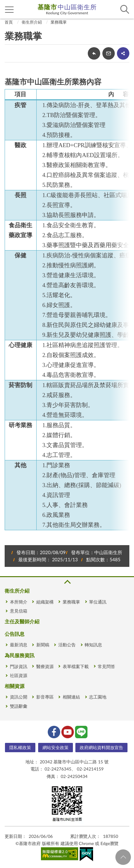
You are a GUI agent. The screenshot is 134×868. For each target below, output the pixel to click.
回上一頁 (94, 53)
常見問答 (106, 666)
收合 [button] (67, 582)
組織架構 (45, 602)
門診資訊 (19, 666)
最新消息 (19, 645)
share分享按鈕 (123, 53)
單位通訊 (98, 602)
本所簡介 (19, 602)
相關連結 (71, 697)
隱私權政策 (20, 747)
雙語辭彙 (19, 706)
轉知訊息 (93, 645)
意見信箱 (19, 611)
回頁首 (123, 857)
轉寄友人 (109, 53)
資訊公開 (19, 697)
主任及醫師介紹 (22, 621)
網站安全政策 (56, 747)
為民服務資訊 (20, 655)
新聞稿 (43, 645)
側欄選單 (9, 10)
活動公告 (67, 645)
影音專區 (45, 697)
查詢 (125, 9)
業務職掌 (59, 22)
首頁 (9, 22)
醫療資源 (45, 666)
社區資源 (19, 675)
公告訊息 (15, 634)
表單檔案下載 (76, 666)
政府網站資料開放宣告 (101, 747)
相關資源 (15, 686)
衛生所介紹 (32, 22)
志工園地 (98, 697)
